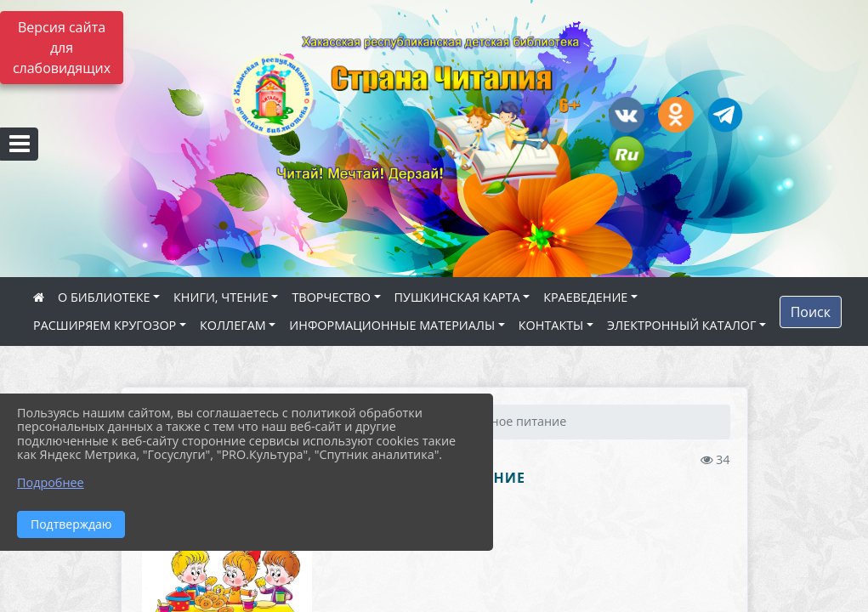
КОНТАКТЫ (551, 325)
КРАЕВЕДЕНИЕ (585, 297)
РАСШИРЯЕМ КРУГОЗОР (105, 325)
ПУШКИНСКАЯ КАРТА (457, 297)
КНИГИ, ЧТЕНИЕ (221, 297)
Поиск (811, 312)
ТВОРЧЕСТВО (331, 297)
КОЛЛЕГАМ (233, 325)
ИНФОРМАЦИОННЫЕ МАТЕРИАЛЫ (392, 325)
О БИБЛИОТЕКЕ (104, 297)
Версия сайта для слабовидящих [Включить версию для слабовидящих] (62, 48)
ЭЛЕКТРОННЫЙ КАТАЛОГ (682, 325)
